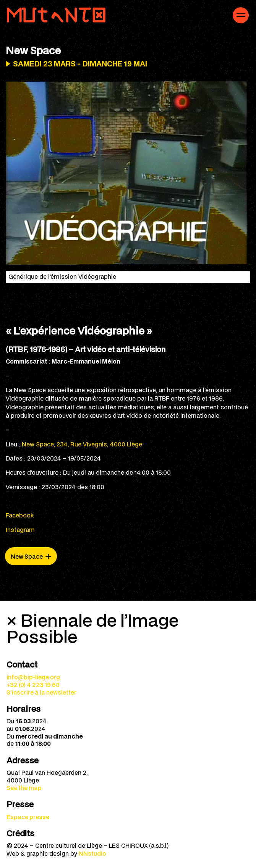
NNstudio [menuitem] (92, 853)
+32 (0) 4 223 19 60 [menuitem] (33, 685)
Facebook (20, 515)
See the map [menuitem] (24, 788)
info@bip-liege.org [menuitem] (33, 677)
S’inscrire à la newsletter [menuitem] (41, 692)
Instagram (20, 530)
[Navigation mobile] (241, 15)
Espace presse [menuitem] (28, 817)
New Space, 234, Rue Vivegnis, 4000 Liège (82, 444)
